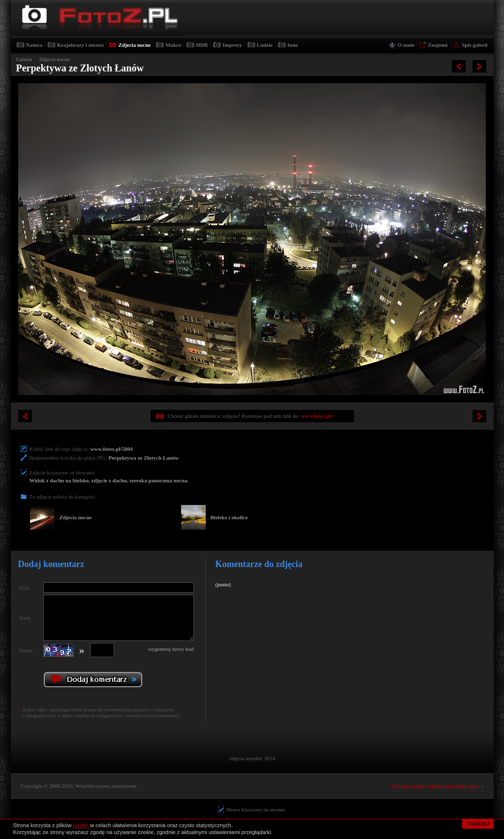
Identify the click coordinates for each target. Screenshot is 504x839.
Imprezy (232, 45)
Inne (293, 45)
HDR (202, 45)
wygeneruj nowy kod (171, 649)
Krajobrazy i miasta (80, 45)
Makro (173, 45)
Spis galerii (474, 45)
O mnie (406, 45)
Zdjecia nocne (134, 45)
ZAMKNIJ (478, 824)
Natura (34, 45)
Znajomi (438, 45)
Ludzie (265, 45)
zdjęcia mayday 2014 (252, 758)
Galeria (24, 59)
